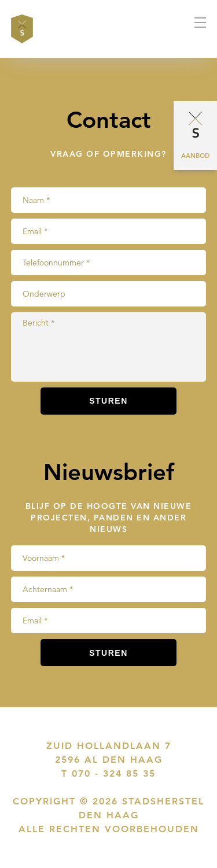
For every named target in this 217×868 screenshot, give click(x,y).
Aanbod (195, 156)
